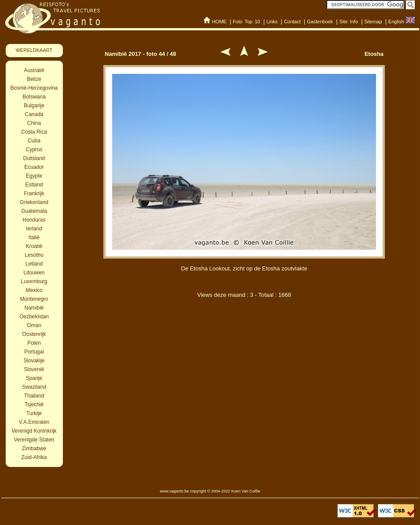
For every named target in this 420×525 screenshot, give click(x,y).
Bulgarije (34, 106)
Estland (34, 185)
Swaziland (34, 387)
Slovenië (34, 369)
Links (272, 22)
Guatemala (34, 211)
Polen (34, 343)
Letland (34, 264)
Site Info (349, 22)
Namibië (34, 308)
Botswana (34, 97)
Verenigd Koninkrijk (34, 431)
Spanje (34, 378)
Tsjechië (34, 405)
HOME (219, 22)
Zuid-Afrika (34, 457)
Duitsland (34, 158)
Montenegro (34, 299)
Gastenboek (320, 22)
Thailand (34, 396)
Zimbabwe (34, 448)
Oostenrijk (34, 334)
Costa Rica (34, 132)
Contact (292, 22)
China (34, 123)
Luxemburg (34, 281)
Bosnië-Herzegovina (34, 88)
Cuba (34, 141)
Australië (34, 70)
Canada (34, 114)
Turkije (34, 413)
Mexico (34, 290)
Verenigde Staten (34, 440)
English (396, 22)
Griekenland (34, 202)
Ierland (34, 229)
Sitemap (373, 22)
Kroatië (34, 246)
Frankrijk (34, 193)
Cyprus (34, 149)
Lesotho (34, 255)
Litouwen (34, 273)
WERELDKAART (34, 50)
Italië (34, 237)
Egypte (34, 176)
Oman (34, 325)
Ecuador (34, 167)
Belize (34, 79)
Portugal (34, 352)
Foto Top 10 (246, 22)
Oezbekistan (34, 317)
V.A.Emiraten (34, 422)
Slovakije (34, 361)
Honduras (34, 220)
